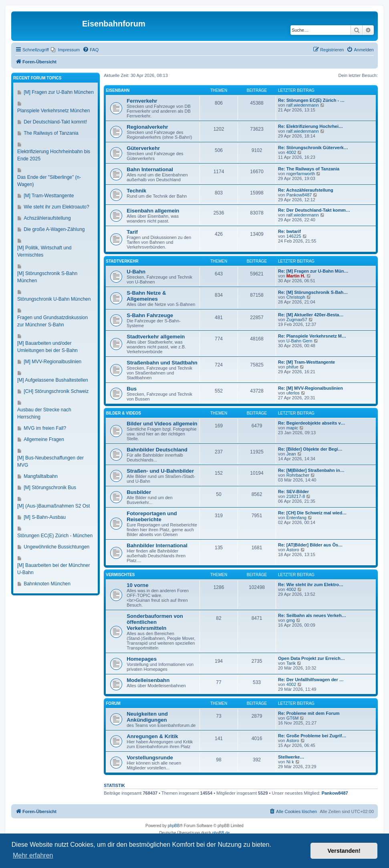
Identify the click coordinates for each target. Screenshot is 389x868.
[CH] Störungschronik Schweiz (56, 391)
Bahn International (150, 169)
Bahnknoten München (47, 584)
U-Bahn (136, 272)
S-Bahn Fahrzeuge (150, 315)
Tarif (132, 232)
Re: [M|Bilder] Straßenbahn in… (311, 470)
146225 (294, 236)
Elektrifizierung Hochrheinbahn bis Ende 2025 (54, 155)
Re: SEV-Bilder (293, 492)
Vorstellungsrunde (150, 758)
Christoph (296, 297)
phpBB (174, 826)
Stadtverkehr (122, 261)
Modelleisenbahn (148, 680)
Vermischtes (120, 575)
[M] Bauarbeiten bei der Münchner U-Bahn (53, 569)
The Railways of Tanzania (51, 133)
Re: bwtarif (289, 231)
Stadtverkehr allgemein (156, 337)
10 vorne (137, 585)
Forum (113, 703)
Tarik (291, 663)
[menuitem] (65, 50)
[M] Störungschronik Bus (50, 488)
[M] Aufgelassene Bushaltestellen (53, 380)
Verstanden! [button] (344, 851)
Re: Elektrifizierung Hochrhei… (310, 126)
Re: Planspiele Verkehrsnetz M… (312, 336)
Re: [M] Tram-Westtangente (306, 362)
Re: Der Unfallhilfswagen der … (311, 680)
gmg (291, 620)
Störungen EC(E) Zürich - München (55, 536)
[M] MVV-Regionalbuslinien (52, 362)
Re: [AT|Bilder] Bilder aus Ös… (310, 545)
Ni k (290, 762)
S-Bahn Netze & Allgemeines (146, 296)
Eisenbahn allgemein (153, 211)
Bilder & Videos (123, 413)
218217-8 (296, 496)
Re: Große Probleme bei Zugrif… (312, 736)
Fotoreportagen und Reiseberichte (152, 516)
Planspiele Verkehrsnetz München (53, 111)
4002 (291, 152)
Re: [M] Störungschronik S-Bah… (313, 292)
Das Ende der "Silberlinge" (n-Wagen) (49, 181)
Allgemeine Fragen (44, 439)
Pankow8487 (299, 195)
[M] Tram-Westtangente (49, 196)
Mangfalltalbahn (41, 476)
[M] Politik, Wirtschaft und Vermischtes (44, 251)
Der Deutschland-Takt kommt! (55, 122)
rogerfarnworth (301, 174)
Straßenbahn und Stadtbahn (162, 363)
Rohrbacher (298, 475)
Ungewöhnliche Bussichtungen (56, 547)
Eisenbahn (118, 90)
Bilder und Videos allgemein (162, 424)
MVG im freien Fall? (45, 428)
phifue (292, 367)
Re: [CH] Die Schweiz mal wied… (312, 513)
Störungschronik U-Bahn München (54, 299)
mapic (292, 428)
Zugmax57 (297, 320)
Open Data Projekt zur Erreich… (311, 658)
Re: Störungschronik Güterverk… (313, 148)
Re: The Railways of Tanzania (309, 169)
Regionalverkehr (147, 127)
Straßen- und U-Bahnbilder (160, 471)
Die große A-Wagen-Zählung (54, 229)
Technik (136, 191)
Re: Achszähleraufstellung (306, 190)
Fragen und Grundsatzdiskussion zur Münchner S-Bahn (52, 321)
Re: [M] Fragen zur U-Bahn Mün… (313, 271)
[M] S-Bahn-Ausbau (45, 517)
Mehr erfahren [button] (33, 855)
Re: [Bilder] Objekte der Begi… (310, 449)
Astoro (293, 550)
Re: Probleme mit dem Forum (309, 713)
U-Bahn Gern (299, 341)
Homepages (142, 659)
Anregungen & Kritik (152, 736)
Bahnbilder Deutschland (157, 450)
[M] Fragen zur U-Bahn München (59, 92)
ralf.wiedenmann (303, 105)
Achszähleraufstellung (47, 218)
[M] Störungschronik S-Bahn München (47, 277)
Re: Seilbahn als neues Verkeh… (312, 615)
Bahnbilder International (157, 545)
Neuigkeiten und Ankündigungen (147, 717)
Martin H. (296, 276)
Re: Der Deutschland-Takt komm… (314, 210)
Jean (291, 454)
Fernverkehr (142, 101)
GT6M (293, 718)
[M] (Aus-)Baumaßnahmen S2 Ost (53, 506)
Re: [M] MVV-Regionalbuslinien (310, 388)
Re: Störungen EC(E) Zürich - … (311, 100)
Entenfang (296, 518)
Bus (132, 389)
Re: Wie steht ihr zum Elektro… (311, 585)
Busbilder (139, 492)
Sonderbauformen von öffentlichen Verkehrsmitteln (155, 622)
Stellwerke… (291, 757)
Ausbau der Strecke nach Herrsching (44, 413)
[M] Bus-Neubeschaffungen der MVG (50, 461)
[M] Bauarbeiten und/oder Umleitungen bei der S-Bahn (47, 347)
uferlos (293, 393)
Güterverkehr (143, 148)
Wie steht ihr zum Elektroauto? (56, 207)
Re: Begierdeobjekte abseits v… (312, 423)
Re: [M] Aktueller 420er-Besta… (311, 315)
